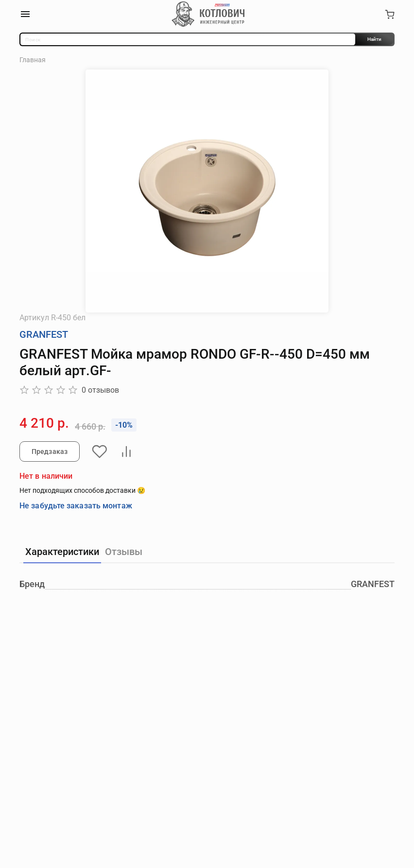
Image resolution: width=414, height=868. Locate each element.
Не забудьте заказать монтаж (76, 506)
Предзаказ (50, 451)
